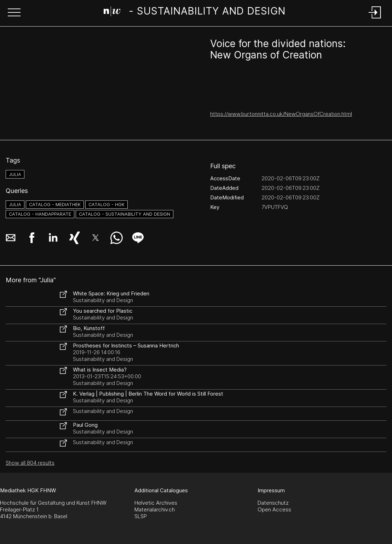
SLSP (141, 516)
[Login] (375, 19)
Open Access (274, 509)
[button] (14, 13)
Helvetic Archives (156, 503)
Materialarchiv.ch (155, 509)
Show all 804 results (30, 463)
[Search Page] (195, 12)
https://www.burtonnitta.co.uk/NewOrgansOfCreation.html (281, 114)
